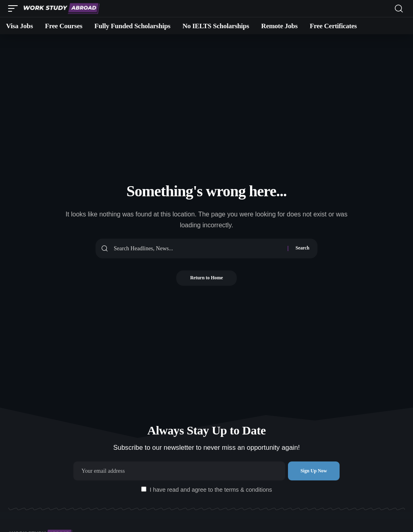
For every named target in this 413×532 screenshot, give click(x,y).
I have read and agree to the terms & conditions (211, 490)
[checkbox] (144, 489)
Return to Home (206, 278)
